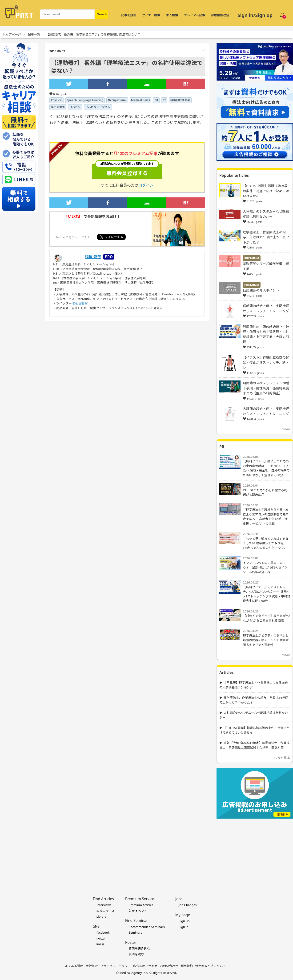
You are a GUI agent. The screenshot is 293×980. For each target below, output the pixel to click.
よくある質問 (74, 966)
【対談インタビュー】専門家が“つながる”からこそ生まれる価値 (266, 618)
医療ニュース (105, 911)
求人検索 (172, 15)
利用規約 (187, 966)
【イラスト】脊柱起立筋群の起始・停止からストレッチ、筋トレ (266, 362)
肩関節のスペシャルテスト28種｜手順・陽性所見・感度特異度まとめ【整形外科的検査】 (266, 388)
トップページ (12, 34)
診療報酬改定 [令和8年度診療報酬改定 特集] (220, 15)
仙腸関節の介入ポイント (261, 290)
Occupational (117, 100)
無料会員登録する (127, 170)
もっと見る (282, 758)
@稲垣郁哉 (80, 303)
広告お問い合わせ (145, 966)
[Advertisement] (255, 850)
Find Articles (103, 899)
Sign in (184, 927)
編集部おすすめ (180, 100)
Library (101, 916)
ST (164, 100)
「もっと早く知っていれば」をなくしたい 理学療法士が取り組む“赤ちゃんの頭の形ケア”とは (266, 543)
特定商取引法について (211, 966)
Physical (57, 100)
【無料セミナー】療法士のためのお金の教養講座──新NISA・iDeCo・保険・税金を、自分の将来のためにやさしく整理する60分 (266, 468)
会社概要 (92, 966)
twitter (101, 938)
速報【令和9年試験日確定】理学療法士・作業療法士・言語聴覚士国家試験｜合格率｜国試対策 (254, 745)
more (286, 429)
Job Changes (188, 905)
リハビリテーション (98, 107)
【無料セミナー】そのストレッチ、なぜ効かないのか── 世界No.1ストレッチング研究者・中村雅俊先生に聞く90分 (267, 594)
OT (156, 100)
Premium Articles (141, 905)
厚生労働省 (58, 107)
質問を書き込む (139, 948)
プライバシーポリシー (116, 966)
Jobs (179, 899)
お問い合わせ (169, 966)
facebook (103, 932)
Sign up (184, 921)
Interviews (104, 905)
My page (183, 915)
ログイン (146, 185)
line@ (100, 944)
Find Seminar (136, 920)
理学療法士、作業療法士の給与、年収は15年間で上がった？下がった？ (266, 237)
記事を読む (129, 15)
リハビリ (75, 107)
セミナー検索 (151, 15)
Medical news (141, 100)
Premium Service (140, 899)
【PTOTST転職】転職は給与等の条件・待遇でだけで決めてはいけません (266, 191)
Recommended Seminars (147, 927)
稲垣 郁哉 (93, 257)
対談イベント (138, 911)
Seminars (135, 932)
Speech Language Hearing (85, 100)
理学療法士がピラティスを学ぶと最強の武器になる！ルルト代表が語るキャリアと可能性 (266, 640)
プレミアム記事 (194, 15)
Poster (131, 942)
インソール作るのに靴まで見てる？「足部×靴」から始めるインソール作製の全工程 (265, 567)
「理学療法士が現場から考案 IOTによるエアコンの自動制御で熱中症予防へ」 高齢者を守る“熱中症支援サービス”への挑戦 (266, 517)
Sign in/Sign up (255, 15)
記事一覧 (34, 34)
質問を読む (136, 954)
